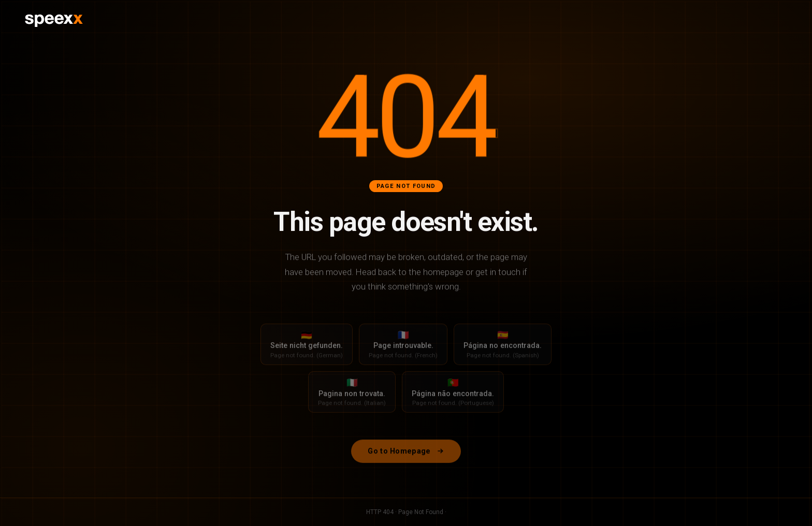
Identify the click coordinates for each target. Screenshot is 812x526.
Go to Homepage (406, 456)
